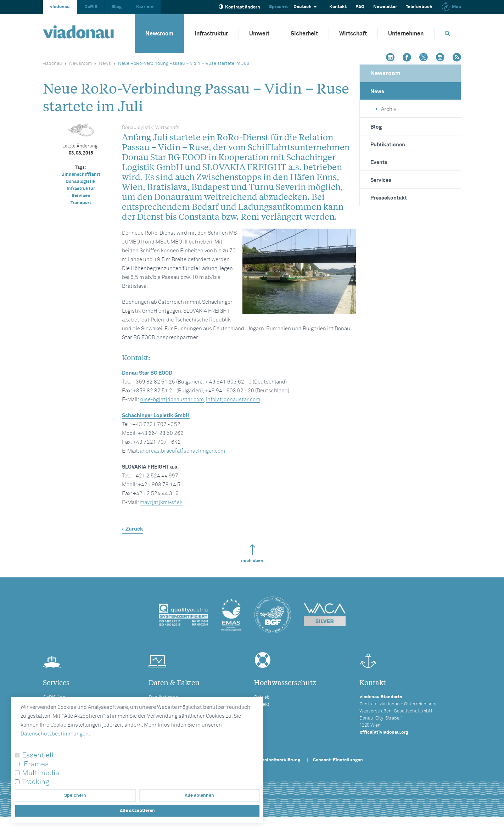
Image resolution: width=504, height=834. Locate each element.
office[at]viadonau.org (384, 732)
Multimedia (41, 773)
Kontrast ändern (239, 7)
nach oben (252, 554)
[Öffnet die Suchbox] (448, 33)
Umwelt (259, 34)
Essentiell (38, 755)
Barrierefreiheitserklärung (272, 760)
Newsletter (385, 7)
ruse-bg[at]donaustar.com (172, 400)
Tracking (36, 782)
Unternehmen (406, 34)
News (105, 64)
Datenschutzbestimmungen (55, 734)
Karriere (145, 7)
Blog (117, 7)
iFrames (35, 764)
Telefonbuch (419, 7)
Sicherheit (304, 34)
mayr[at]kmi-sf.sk (161, 502)
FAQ (360, 7)
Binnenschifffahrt (81, 175)
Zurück (134, 529)
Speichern (75, 796)
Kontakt (338, 7)
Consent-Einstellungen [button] (338, 760)
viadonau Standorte (381, 697)
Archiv (385, 109)
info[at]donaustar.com (233, 400)
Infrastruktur (211, 34)
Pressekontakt (389, 198)
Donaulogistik (81, 182)
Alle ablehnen (199, 796)
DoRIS (91, 7)
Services (81, 196)
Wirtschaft (353, 34)
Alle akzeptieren (137, 811)
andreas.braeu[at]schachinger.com (182, 451)
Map (451, 7)
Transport (81, 203)
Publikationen (388, 145)
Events (379, 163)
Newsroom (159, 34)
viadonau (60, 7)
